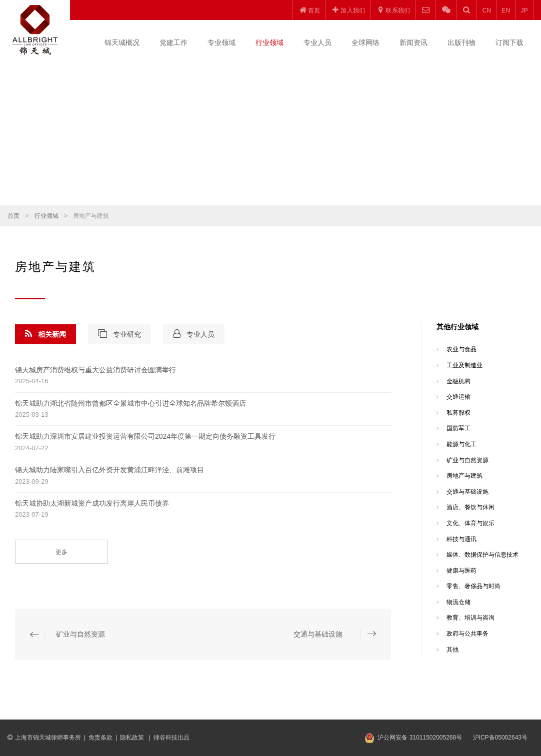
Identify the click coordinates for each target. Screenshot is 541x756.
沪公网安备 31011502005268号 (420, 738)
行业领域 (269, 42)
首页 (13, 216)
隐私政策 (133, 738)
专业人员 (317, 42)
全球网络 (365, 42)
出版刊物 (461, 42)
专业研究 (119, 334)
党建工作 (173, 42)
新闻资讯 (413, 42)
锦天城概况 (122, 42)
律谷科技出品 (171, 738)
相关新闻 (45, 334)
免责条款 (100, 738)
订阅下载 (509, 42)
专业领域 (221, 42)
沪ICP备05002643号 (500, 738)
